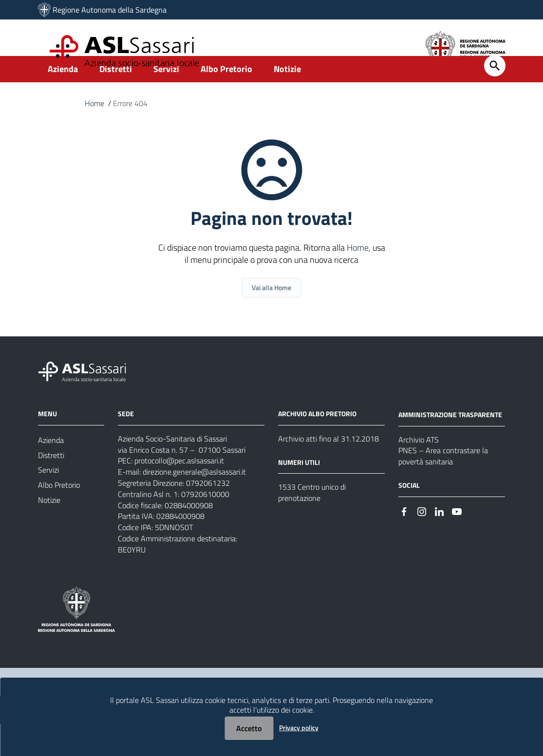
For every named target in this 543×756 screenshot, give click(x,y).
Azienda (63, 91)
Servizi (166, 91)
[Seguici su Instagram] (422, 537)
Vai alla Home (271, 311)
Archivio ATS (419, 464)
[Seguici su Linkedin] (439, 537)
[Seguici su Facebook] (404, 537)
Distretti (116, 91)
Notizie (287, 91)
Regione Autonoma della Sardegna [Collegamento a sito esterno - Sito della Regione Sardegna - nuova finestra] (110, 10)
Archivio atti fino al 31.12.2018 (328, 463)
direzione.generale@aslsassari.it (194, 498)
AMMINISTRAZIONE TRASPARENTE (450, 438)
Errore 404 (130, 126)
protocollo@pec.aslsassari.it (179, 486)
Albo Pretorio (226, 91)
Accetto (249, 728)
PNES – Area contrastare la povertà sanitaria (443, 481)
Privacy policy (299, 728)
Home (94, 126)
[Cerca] (495, 88)
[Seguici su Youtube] (457, 537)
